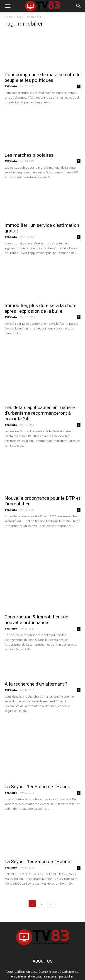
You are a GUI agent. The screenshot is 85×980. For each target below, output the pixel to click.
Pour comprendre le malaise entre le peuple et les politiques (42, 77)
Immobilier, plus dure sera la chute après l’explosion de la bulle (40, 308)
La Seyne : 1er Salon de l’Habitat (38, 765)
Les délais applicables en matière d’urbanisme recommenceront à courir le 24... (40, 413)
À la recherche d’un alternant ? (36, 662)
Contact (56, 967)
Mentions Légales (35, 967)
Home (8, 17)
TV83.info (11, 86)
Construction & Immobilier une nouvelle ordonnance (36, 598)
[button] (79, 6)
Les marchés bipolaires (29, 155)
